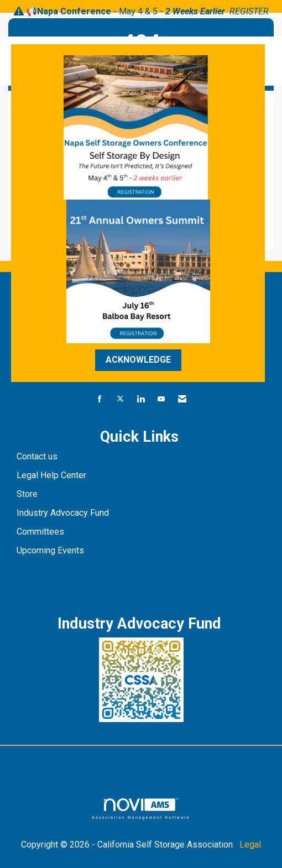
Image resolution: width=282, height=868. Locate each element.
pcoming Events (54, 550)
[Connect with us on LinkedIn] (141, 399)
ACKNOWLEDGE (138, 360)
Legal (250, 845)
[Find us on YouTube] (161, 399)
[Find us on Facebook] (100, 399)
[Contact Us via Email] (182, 399)
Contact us (38, 456)
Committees (40, 532)
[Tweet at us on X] (120, 399)
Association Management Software (141, 809)
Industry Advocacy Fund (63, 513)
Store (28, 494)
